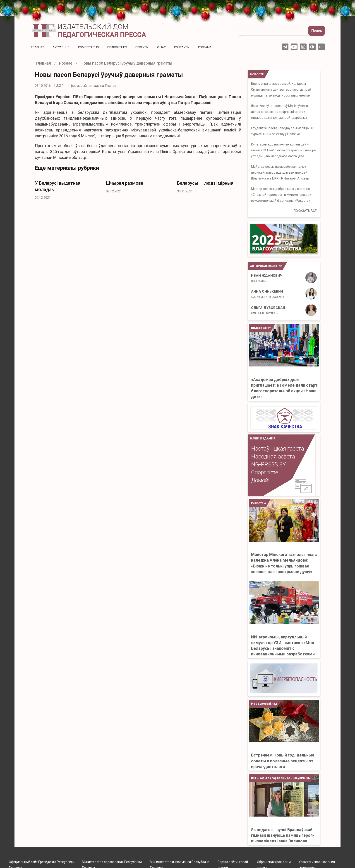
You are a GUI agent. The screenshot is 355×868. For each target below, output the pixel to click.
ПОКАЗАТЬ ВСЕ (305, 211)
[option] (67, 189)
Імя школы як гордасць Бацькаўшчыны (281, 778)
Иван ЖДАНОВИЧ (267, 278)
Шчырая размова (125, 183)
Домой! (260, 480)
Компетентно (93, 47)
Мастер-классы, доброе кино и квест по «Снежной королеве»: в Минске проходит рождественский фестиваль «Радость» (282, 195)
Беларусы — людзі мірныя (205, 183)
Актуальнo (63, 47)
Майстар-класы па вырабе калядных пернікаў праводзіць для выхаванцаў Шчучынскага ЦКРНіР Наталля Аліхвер (280, 172)
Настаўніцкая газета (278, 449)
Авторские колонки (266, 266)
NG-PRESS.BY (269, 464)
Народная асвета (273, 457)
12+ (321, 47)
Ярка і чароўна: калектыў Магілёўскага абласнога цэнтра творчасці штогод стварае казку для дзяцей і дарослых (279, 112)
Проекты (150, 47)
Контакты (192, 47)
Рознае (111, 86)
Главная (38, 47)
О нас (170, 47)
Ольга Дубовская (268, 310)
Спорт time (265, 472)
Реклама (216, 47)
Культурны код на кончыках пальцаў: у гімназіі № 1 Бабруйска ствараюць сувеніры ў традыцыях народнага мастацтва (284, 150)
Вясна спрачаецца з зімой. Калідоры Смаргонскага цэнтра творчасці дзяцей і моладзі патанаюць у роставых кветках (282, 90)
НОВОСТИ (257, 74)
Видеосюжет (261, 328)
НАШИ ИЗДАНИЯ (263, 438)
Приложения (123, 47)
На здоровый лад (264, 704)
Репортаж (259, 503)
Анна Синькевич (268, 294)
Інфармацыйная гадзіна (86, 86)
